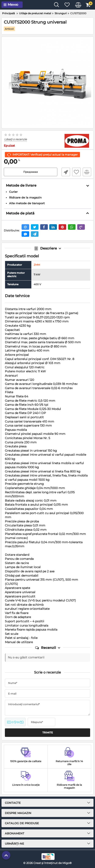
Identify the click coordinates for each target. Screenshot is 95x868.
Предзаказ (31, 172)
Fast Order (66, 172)
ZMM (37, 265)
